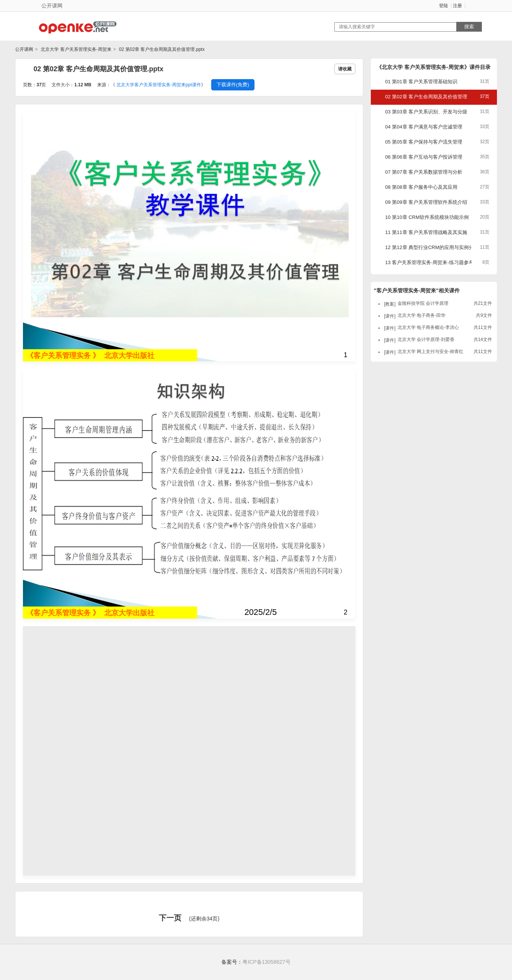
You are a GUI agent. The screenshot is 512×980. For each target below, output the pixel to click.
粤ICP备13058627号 (267, 962)
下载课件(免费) (233, 85)
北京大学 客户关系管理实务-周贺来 (75, 49)
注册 (457, 6)
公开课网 (24, 49)
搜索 (469, 27)
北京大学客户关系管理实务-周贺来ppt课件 (159, 85)
